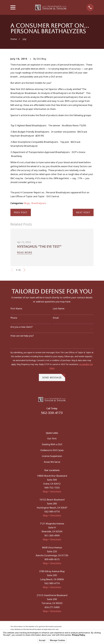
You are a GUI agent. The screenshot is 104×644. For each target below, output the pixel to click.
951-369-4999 (52, 535)
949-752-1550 (52, 488)
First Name (16, 309)
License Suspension (52, 456)
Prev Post (21, 212)
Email (56, 318)
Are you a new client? (22, 327)
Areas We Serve (52, 462)
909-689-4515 (52, 559)
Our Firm (52, 438)
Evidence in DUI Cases (52, 450)
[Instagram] (56, 421)
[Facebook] (48, 421)
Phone (14, 318)
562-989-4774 (52, 512)
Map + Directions (52, 492)
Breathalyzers (39, 203)
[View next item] (24, 270)
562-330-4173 (52, 413)
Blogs (27, 203)
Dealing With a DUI (52, 444)
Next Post (83, 212)
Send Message (54, 376)
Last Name (59, 309)
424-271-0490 (52, 607)
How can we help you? (22, 336)
